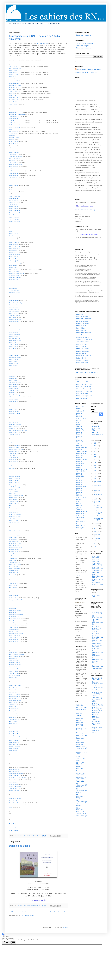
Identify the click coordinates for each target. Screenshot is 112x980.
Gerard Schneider (14, 694)
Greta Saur (12, 688)
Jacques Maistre (82, 337)
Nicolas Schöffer (14, 696)
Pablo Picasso (13, 627)
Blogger (66, 927)
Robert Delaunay (14, 242)
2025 (95, 446)
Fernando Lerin (14, 502)
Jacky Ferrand (82, 335)
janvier (97, 539)
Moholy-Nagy (13, 560)
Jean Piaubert (13, 623)
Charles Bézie (13, 131)
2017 (95, 468)
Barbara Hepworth (14, 387)
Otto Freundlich (14, 322)
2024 (95, 449)
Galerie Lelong (79, 466)
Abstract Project (83, 46)
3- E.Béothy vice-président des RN (98, 622)
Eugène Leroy (13, 498)
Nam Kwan (12, 468)
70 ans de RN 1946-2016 (85, 43)
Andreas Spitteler (83, 317)
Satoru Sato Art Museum (81, 774)
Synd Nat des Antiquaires (81, 778)
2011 (95, 547)
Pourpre (79, 771)
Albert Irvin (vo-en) (85, 384)
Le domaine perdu (39, 900)
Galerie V (80, 514)
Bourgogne (12, 161)
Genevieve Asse (14, 98)
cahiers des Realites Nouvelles (89, 69)
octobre (97, 490)
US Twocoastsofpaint (82, 802)
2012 (95, 544)
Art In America (79, 713)
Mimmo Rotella (13, 671)
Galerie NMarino (79, 489)
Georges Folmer (14, 301)
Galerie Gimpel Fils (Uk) (81, 442)
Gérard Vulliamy (14, 791)
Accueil (38, 912)
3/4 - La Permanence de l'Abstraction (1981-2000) (98, 570)
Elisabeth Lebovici (80, 744)
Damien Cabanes (14, 186)
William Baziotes (14, 123)
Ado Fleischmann (14, 311)
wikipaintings (82, 816)
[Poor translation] (13, 943)
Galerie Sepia (82, 512)
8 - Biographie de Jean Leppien (98, 667)
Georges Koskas (14, 462)
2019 (95, 463)
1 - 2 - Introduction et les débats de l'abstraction (98, 614)
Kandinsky (18, 445)
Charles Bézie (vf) (84, 389)
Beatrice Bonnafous (84, 319)
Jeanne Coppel (13, 209)
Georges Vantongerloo (16, 774)
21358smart (80, 314)
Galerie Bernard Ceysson (79, 415)
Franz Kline (13, 460)
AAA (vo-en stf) (82, 382)
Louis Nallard (13, 583)
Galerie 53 (80, 411)
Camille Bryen (13, 167)
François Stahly (14, 719)
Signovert (12, 705)
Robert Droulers (14, 269)
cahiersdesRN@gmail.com (84, 206)
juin (96, 523)
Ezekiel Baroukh (14, 117)
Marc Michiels (98, 435)
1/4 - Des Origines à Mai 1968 (96, 558)
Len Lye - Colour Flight (98, 704)
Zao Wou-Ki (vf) (82, 398)
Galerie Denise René (81, 429)
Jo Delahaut (13, 238)
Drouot (79, 409)
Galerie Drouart (79, 433)
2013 (95, 479)
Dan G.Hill (80, 328)
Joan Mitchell (13, 552)
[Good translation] (6, 943)
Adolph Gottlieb (14, 355)
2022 (95, 454)
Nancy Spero (13, 717)
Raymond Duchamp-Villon (17, 274)
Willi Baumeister (14, 121)
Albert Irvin (13, 410)
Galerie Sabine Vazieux (79, 508)
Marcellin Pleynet (80, 763)
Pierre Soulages (14, 715)
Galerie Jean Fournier (81, 455)
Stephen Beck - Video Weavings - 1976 (97, 730)
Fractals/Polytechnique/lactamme (82, 748)
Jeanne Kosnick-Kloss (16, 449)
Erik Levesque (82, 330)
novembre (98, 486)
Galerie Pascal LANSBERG (80, 494)
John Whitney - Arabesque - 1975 (98, 694)
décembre (98, 482)
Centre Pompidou (80, 721)
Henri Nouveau (13, 588)
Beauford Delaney (14, 127)
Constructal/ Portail (81, 729)
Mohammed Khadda (14, 452)
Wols (10, 807)
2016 (95, 471)
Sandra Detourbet (83, 360)
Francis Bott (13, 154)
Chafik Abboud (13, 67)
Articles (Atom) (28, 915)
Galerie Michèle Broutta (79, 481)
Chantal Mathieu (82, 324)
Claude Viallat (14, 780)
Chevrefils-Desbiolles (81, 725)
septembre (98, 495)
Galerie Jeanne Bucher (82, 459)
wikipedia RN (42, 43)
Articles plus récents (18, 912)
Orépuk (79, 766)
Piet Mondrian (13, 558)
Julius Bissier (14, 142)
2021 (95, 457)
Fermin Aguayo (13, 75)
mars (96, 532)
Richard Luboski (14, 521)
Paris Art (80, 769)
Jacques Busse (13, 175)
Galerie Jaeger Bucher (82, 451)
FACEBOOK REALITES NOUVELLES (87, 372)
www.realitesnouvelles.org (85, 210)
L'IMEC (77, 576)
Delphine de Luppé (20, 846)
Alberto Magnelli (14, 531)
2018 (95, 465)
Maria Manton (13, 537)
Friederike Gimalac (84, 333)
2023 (95, 451)
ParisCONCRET (81, 522)
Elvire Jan (12, 429)
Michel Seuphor (14, 703)
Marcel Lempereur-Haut (16, 495)
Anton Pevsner (13, 621)
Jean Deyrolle (13, 253)
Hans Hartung (13, 378)
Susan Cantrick (82, 363)
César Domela (13, 265)
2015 (95, 474)
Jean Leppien (13, 500)
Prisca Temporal (82, 351)
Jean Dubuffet (98, 688)
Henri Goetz (13, 349)
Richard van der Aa (84, 356)
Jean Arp (12, 94)
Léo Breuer (12, 163)
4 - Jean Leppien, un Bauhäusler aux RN (97, 629)
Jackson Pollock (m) (84, 391)
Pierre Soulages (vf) (85, 396)
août (96, 499)
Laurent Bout (13, 177)
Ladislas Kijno (14, 454)
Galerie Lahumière (80, 463)
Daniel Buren (13, 171)
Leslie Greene (82, 344)
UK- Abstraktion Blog (81, 796)
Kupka (16, 464)
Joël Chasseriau (82, 342)
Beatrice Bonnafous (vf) (86, 387)
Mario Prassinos (14, 642)
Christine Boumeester (16, 157)
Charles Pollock (14, 640)
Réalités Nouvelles (84, 35)
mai (96, 526)
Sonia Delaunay (14, 244)
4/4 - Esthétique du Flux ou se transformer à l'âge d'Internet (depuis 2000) (98, 579)
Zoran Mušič (13, 575)
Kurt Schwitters (14, 698)
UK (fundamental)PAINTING (82, 785)
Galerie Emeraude (80, 437)
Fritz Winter (13, 805)
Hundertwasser (13, 401)
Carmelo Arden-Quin (15, 92)
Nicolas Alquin (14, 83)
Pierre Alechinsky (15, 81)
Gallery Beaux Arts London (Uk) (82, 518)
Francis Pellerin (14, 619)
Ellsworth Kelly (14, 447)
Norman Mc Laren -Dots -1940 (97, 723)
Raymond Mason (13, 539)
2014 (95, 476)
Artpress (80, 718)
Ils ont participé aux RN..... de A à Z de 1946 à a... (98, 511)
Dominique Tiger (96, 429)
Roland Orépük (82, 358)
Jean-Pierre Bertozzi (85, 340)
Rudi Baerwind (13, 113)
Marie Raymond (13, 652)
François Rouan (14, 673)
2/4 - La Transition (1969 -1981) (97, 563)
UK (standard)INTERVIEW (82, 791)
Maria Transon (82, 347)
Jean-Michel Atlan (15, 100)
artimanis (96, 426)
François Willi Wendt (16, 803)
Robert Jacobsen (14, 426)
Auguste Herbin (14, 385)
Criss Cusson (81, 326)
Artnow (79, 716)
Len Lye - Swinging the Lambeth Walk (97, 709)
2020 (95, 460)
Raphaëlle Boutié (83, 354)
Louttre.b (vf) (82, 394)
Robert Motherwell (15, 569)
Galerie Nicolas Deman (82, 485)
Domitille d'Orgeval (96, 596)
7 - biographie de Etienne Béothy (98, 660)
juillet (97, 502)
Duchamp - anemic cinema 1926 (98, 684)
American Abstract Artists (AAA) (82, 706)
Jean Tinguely (13, 744)
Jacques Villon (14, 784)
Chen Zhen (12, 202)
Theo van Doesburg (15, 263)
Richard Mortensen (15, 564)
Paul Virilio (13, 788)
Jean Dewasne (13, 251)
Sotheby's (80, 528)
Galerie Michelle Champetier (80, 475)
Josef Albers (13, 79)
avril (97, 529)
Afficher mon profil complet (86, 72)
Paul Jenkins (13, 433)
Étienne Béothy (14, 133)
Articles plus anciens (59, 912)
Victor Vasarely (14, 776)
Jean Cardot (13, 192)
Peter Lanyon (13, 485)
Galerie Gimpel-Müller (82, 447)
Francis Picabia (14, 625)
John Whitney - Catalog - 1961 (97, 700)
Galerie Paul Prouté (81, 499)
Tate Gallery (81, 781)
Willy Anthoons (14, 87)
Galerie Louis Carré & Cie (82, 470)
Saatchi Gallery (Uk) (81, 525)
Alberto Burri (13, 173)
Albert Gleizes (14, 347)
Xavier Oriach (13, 598)
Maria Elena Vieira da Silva (18, 778)
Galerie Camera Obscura (79, 425)
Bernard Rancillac (15, 657)
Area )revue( (81, 710)
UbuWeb (79, 806)
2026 (95, 443)
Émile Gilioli (13, 345)
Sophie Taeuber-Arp (15, 740)
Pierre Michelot (82, 349)
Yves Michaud (81, 814)
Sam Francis (13, 318)
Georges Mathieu (14, 542)
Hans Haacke (13, 376)
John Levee (12, 506)
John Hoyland (13, 397)
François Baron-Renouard (17, 115)
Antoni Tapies (13, 738)
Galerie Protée (79, 503)
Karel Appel (13, 89)
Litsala (95, 433)
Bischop (11, 140)
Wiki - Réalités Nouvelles (80, 810)
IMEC (78, 756)
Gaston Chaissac (14, 200)
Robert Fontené (14, 313)
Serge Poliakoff (14, 638)
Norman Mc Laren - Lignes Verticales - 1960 (97, 716)
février (97, 534)
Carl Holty (12, 393)
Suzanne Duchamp (14, 276)
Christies (80, 407)
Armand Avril (13, 104)
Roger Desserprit (14, 246)
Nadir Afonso (13, 73)
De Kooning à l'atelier (97, 679)
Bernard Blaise (82, 321)
